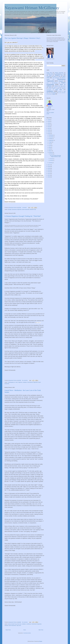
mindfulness (29, 624)
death (64, 87)
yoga (54, 94)
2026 (49, 120)
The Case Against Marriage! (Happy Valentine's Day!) (22, 38)
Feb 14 (52, 154)
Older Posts (41, 630)
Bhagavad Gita (59, 75)
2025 (49, 121)
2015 (49, 168)
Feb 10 (52, 159)
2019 (49, 132)
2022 (49, 127)
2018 (49, 134)
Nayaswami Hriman (50, 106)
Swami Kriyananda (26, 209)
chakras (55, 87)
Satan (48, 83)
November (51, 137)
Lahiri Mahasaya (56, 78)
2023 (49, 125)
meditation (25, 382)
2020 (49, 130)
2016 (49, 167)
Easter (55, 76)
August (51, 142)
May (50, 147)
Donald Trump (14, 624)
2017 (49, 165)
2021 (49, 128)
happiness (20, 382)
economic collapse (52, 88)
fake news (19, 624)
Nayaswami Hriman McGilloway (32, 8)
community (60, 87)
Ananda (9, 624)
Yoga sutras (19, 625)
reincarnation (53, 93)
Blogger (41, 641)
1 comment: (24, 208)
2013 (49, 172)
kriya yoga (59, 90)
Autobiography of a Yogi (60, 74)
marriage (9, 209)
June (50, 146)
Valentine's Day (33, 209)
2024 (49, 123)
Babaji (50, 75)
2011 (49, 175)
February (51, 152)
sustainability (63, 93)
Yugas (50, 87)
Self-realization (55, 83)
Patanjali (6, 625)
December (51, 135)
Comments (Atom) (27, 633)
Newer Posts (8, 630)
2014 (49, 170)
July (50, 144)
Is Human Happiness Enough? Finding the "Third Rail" (23, 216)
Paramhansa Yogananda (17, 209)
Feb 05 (52, 160)
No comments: (25, 380)
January (51, 163)
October (51, 139)
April (50, 149)
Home (25, 630)
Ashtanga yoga (50, 74)
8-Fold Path (49, 73)
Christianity (49, 76)
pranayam (60, 91)
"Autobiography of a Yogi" (13, 382)
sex (59, 93)
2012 (49, 174)
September (51, 140)
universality (49, 94)
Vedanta (56, 86)
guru (58, 88)
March (50, 151)
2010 (49, 177)
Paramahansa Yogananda (32, 382)
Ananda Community (59, 73)
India (59, 76)
